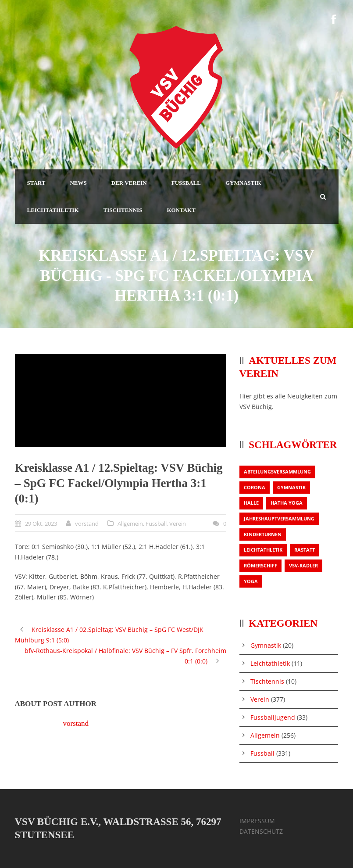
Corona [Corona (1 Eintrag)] (255, 487)
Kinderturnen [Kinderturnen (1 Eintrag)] (263, 534)
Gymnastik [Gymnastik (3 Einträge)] (291, 487)
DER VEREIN (129, 183)
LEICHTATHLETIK (53, 210)
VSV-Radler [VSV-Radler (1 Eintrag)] (303, 565)
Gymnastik (266, 645)
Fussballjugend (273, 717)
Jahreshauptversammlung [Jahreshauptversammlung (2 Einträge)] (279, 518)
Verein (178, 524)
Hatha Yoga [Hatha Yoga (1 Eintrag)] (287, 503)
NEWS (78, 183)
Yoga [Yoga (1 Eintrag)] (251, 581)
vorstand (87, 524)
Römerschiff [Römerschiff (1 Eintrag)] (260, 565)
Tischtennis (267, 681)
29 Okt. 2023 (41, 524)
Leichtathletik (270, 663)
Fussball (156, 524)
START (36, 183)
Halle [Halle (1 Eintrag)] (251, 503)
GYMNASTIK (243, 183)
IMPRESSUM (257, 821)
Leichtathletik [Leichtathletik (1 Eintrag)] (263, 550)
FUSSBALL (186, 183)
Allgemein (130, 524)
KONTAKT (181, 210)
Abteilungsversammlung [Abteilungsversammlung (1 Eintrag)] (277, 472)
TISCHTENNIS (123, 210)
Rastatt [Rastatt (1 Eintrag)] (305, 550)
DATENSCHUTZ (261, 831)
